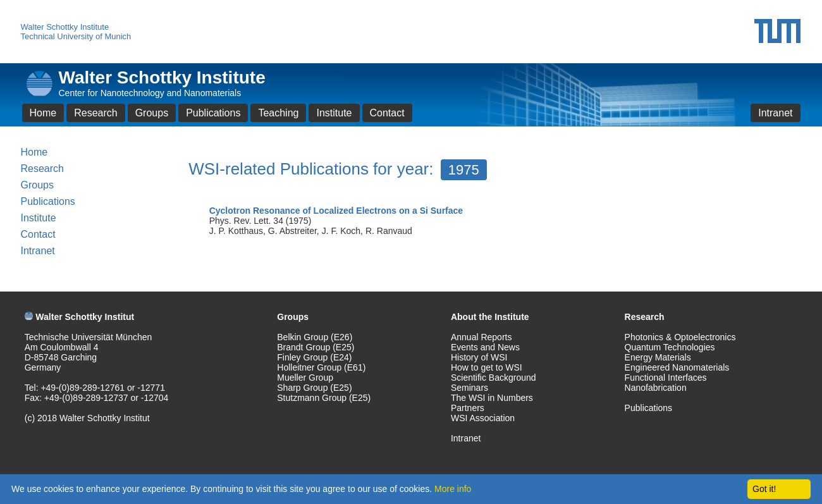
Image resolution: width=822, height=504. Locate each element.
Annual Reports (482, 337)
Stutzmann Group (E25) (324, 398)
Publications (213, 113)
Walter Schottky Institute (65, 27)
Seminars (469, 388)
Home (43, 113)
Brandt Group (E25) (316, 347)
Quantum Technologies (670, 347)
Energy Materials (658, 357)
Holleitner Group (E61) (321, 367)
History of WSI (479, 357)
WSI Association (483, 418)
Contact (387, 113)
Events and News (485, 347)
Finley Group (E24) (314, 357)
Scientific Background (494, 378)
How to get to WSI (487, 367)
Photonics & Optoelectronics (680, 337)
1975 (464, 170)
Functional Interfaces (666, 378)
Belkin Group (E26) (315, 337)
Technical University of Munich (76, 36)
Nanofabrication (656, 388)
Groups (152, 113)
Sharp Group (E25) (314, 388)
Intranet (775, 113)
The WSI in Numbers (492, 398)
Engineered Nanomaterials (677, 367)
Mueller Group (305, 378)
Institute (334, 113)
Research (95, 113)
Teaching (278, 113)
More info (453, 489)
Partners (468, 408)
